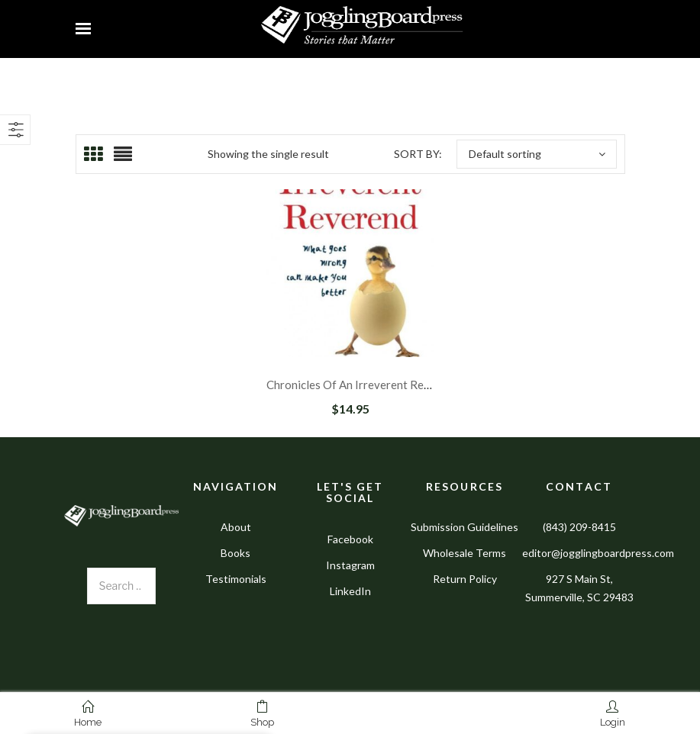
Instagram (350, 565)
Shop (262, 714)
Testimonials (236, 579)
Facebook (350, 539)
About (236, 527)
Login (613, 714)
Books (235, 553)
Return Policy (465, 579)
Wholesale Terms (465, 553)
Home (88, 714)
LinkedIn (350, 591)
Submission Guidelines (465, 527)
